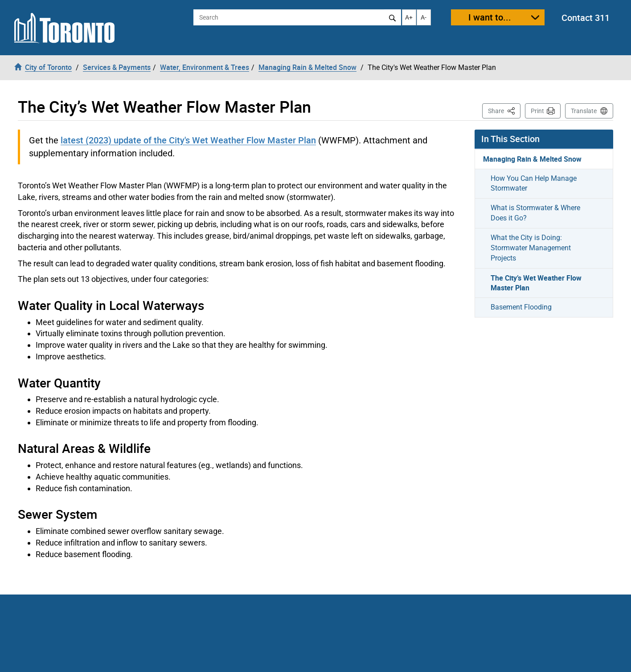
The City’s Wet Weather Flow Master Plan (536, 283)
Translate (584, 111)
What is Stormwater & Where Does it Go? (535, 213)
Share (504, 110)
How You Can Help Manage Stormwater (534, 183)
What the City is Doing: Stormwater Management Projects (531, 248)
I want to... (490, 17)
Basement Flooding (521, 307)
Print (537, 111)
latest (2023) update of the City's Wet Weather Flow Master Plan (188, 140)
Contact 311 (586, 18)
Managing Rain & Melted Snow (532, 159)
